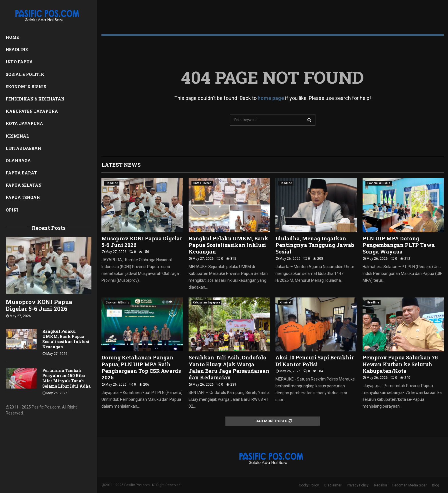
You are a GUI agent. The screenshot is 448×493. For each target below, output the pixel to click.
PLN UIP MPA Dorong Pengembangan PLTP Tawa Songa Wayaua (399, 245)
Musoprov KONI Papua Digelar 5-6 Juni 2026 (39, 305)
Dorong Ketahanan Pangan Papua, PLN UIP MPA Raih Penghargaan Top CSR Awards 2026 (141, 367)
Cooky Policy (309, 485)
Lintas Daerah (23, 148)
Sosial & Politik (25, 74)
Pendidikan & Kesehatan (35, 99)
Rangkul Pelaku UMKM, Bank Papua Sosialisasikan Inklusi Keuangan (66, 339)
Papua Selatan (24, 185)
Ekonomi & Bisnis (26, 87)
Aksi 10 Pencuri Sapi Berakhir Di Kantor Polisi (315, 361)
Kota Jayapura (24, 123)
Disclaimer (333, 485)
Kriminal (17, 136)
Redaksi (380, 485)
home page (271, 98)
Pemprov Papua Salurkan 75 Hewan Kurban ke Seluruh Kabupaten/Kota (400, 364)
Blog (436, 485)
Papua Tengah (23, 197)
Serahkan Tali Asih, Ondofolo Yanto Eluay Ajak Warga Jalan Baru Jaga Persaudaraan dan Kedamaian (229, 367)
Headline (17, 50)
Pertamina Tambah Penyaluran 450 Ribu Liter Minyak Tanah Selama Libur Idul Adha (66, 378)
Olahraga (18, 161)
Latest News (121, 165)
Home (12, 37)
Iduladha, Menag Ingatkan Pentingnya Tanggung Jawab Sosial (315, 245)
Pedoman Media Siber (409, 485)
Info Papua (19, 62)
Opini (12, 210)
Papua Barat (21, 173)
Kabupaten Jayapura (32, 111)
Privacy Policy (358, 485)
